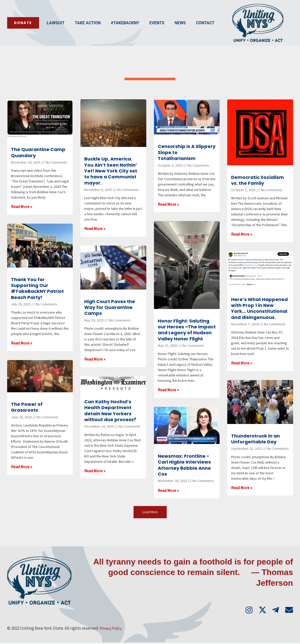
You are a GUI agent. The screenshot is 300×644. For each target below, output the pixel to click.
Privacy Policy (112, 630)
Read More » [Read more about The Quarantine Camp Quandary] (21, 206)
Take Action (51, 29)
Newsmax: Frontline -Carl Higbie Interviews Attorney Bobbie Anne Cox (184, 465)
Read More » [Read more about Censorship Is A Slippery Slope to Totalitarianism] (168, 204)
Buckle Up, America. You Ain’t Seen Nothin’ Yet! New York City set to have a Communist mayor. (111, 171)
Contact (168, 29)
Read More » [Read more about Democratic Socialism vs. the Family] (242, 234)
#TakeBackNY (88, 29)
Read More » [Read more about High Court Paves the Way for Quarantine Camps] (95, 359)
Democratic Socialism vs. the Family (257, 180)
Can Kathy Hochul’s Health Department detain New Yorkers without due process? (110, 411)
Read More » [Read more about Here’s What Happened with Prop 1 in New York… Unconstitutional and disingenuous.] (242, 363)
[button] (150, 512)
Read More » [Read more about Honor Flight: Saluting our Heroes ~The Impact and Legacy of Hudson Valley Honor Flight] (168, 390)
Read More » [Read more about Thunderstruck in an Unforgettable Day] (242, 488)
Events (120, 29)
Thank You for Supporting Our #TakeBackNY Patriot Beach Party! (37, 288)
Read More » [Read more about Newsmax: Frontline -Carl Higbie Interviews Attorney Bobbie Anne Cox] (168, 490)
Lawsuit (19, 29)
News (143, 29)
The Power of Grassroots (27, 407)
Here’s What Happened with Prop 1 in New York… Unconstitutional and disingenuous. (259, 308)
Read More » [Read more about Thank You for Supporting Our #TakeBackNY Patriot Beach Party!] (21, 343)
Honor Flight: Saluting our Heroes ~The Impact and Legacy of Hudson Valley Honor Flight (187, 330)
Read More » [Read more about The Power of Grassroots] (21, 467)
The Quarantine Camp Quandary (38, 152)
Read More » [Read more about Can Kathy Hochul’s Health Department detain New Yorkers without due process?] (95, 471)
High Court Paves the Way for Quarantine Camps (110, 307)
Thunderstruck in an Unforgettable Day (255, 439)
